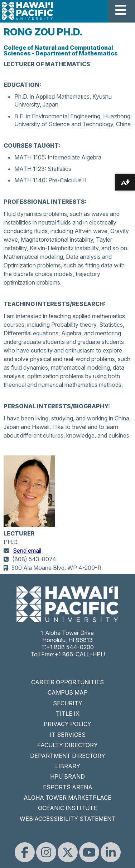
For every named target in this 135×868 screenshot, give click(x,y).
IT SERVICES (68, 735)
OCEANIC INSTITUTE (67, 808)
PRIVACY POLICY (67, 724)
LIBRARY (68, 766)
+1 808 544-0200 (70, 647)
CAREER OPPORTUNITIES (67, 682)
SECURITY (68, 703)
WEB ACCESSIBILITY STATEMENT (67, 819)
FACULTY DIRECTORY (67, 745)
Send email (27, 551)
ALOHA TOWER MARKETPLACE (67, 798)
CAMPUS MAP (68, 692)
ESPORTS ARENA (68, 787)
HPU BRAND (67, 776)
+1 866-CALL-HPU (80, 654)
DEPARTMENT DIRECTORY (68, 756)
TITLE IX (68, 714)
